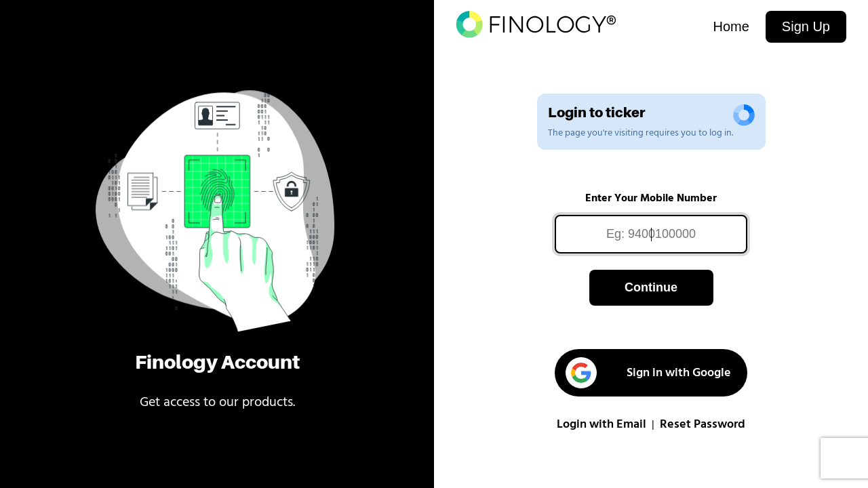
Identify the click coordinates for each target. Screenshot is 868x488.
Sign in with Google (648, 373)
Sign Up (806, 26)
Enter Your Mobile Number (651, 199)
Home (731, 26)
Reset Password (703, 425)
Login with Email (601, 425)
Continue (651, 287)
